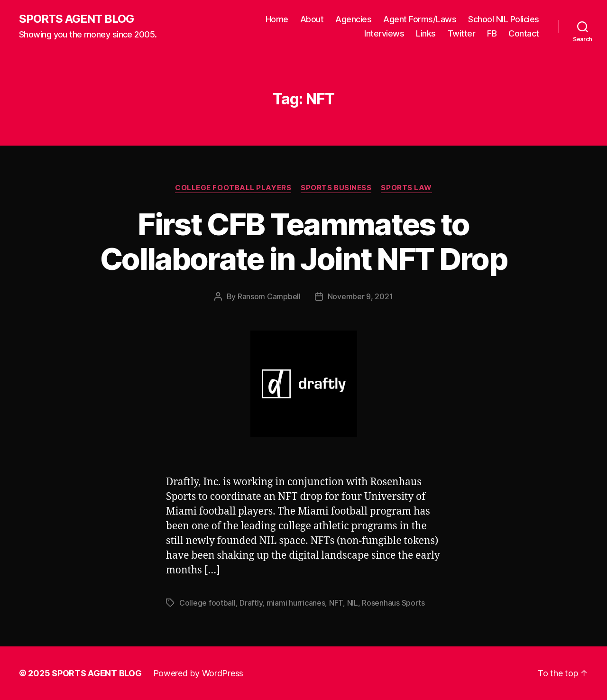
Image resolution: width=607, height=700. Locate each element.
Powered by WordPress (198, 673)
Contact (524, 33)
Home (277, 19)
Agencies (353, 19)
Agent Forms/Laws (420, 19)
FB (492, 33)
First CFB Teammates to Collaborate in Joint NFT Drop (303, 241)
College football (207, 603)
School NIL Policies (504, 19)
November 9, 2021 (360, 296)
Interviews (384, 33)
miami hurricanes (296, 603)
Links (426, 33)
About (312, 19)
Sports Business (336, 188)
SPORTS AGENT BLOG (76, 19)
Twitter (462, 33)
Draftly (251, 603)
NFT (336, 603)
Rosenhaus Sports (393, 603)
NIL (353, 603)
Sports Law (406, 188)
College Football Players (233, 188)
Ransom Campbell (269, 296)
